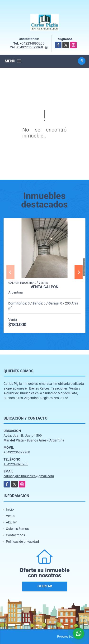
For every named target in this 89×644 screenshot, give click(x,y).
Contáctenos (15, 535)
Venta (10, 516)
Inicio (10, 509)
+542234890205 (32, 43)
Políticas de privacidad (22, 542)
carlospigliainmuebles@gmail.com (29, 476)
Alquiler (11, 522)
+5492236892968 (30, 47)
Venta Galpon (44, 287)
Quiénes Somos (17, 529)
